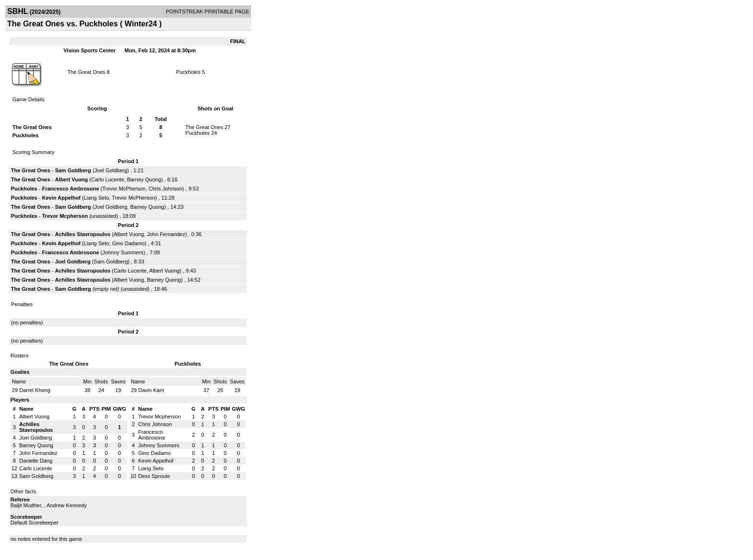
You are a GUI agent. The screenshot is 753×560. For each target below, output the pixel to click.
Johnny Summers (123, 252)
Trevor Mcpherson (65, 216)
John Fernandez (166, 234)
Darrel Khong (35, 390)
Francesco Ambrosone (71, 189)
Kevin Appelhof (61, 198)
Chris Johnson (165, 189)
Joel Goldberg (111, 170)
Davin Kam (151, 390)
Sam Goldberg (73, 170)
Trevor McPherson (124, 189)
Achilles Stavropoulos (83, 234)
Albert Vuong (71, 179)
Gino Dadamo (128, 243)
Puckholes (188, 72)
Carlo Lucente (108, 179)
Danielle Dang (36, 461)
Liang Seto (97, 198)
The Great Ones (86, 72)
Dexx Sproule (154, 476)
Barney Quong (144, 179)
